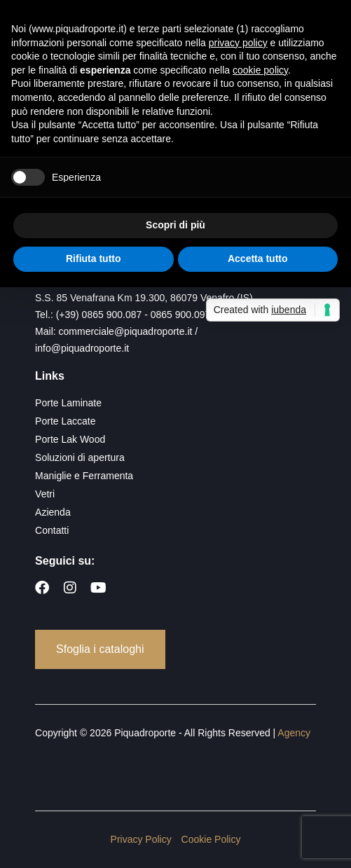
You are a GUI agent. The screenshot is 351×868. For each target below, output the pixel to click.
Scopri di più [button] (175, 225)
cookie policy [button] (260, 70)
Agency (294, 733)
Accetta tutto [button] (258, 259)
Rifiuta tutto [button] (94, 259)
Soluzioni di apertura (80, 457)
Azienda (53, 512)
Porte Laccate (65, 421)
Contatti (52, 530)
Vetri (45, 494)
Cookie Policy (211, 839)
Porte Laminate (68, 403)
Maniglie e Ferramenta (84, 476)
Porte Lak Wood (70, 439)
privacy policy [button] (238, 43)
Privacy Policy (141, 839)
